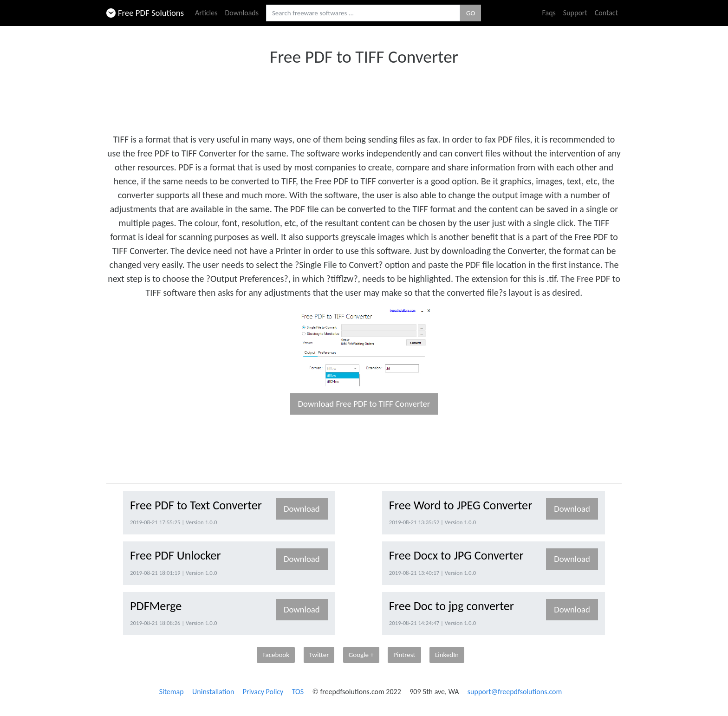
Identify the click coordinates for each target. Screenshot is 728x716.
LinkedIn (447, 655)
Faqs (549, 13)
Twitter (319, 655)
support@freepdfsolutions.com (515, 692)
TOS (298, 692)
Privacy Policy (263, 692)
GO (471, 13)
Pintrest (404, 655)
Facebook (276, 655)
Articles (206, 13)
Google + (361, 655)
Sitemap (172, 692)
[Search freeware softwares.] (363, 13)
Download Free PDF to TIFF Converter (364, 404)
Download (302, 509)
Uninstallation (213, 692)
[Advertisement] (364, 97)
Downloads (242, 13)
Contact (606, 13)
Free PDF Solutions (145, 13)
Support (575, 13)
